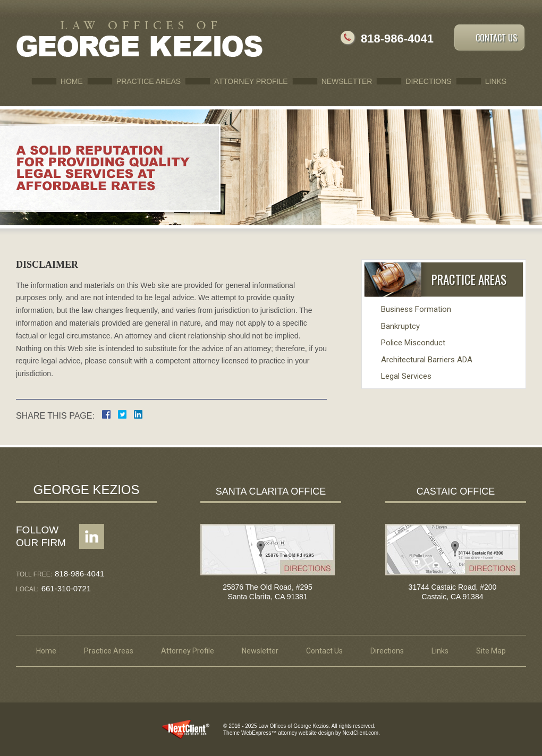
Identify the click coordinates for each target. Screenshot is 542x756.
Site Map (491, 651)
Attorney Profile (251, 81)
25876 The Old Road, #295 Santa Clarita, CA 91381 (268, 592)
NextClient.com (360, 733)
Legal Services (406, 376)
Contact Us (496, 38)
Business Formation (416, 309)
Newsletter (347, 81)
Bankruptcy (400, 326)
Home (72, 81)
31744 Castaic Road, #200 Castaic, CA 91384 (453, 592)
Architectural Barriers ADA (427, 360)
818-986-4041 (397, 39)
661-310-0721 (66, 588)
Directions (428, 81)
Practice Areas (149, 81)
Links (496, 81)
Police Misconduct (413, 343)
